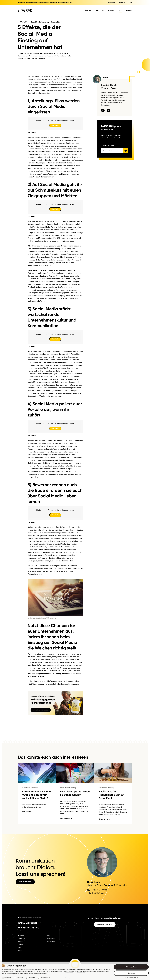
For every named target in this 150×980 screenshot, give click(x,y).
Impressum (69, 949)
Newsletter (122, 2)
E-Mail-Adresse (108, 146)
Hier (69, 171)
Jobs (131, 2)
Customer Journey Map (50, 276)
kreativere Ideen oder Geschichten (61, 279)
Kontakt (129, 10)
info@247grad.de (99, 869)
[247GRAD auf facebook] (78, 958)
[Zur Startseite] (25, 10)
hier (44, 301)
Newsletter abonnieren (105, 900)
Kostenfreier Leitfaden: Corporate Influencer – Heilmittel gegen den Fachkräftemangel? (45, 2)
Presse (20, 927)
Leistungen (100, 10)
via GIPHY (32, 133)
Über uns (88, 10)
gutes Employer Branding (52, 363)
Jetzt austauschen (25, 857)
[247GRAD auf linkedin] (65, 958)
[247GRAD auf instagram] (72, 958)
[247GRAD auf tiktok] (85, 958)
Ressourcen (111, 2)
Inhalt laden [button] (55, 125)
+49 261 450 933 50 (100, 866)
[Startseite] (75, 940)
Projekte (111, 10)
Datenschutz (80, 949)
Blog (120, 10)
